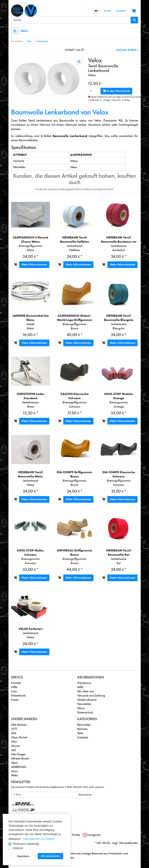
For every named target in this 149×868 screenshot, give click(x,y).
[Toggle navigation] (15, 31)
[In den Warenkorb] (16, 265)
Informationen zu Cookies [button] (39, 839)
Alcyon (16, 746)
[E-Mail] (44, 795)
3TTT (14, 729)
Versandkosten (129, 843)
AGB (80, 687)
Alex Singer (18, 754)
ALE (13, 750)
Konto (15, 700)
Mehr (15, 776)
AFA (14, 733)
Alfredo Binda (20, 759)
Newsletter (84, 704)
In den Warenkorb (116, 91)
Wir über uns (86, 691)
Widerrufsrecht (87, 700)
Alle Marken (19, 725)
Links (14, 691)
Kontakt (107, 11)
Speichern (23, 856)
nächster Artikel (127, 50)
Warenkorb (18, 696)
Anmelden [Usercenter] (121, 11)
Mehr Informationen (34, 265)
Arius (14, 771)
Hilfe (14, 687)
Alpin (14, 763)
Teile (80, 733)
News (81, 708)
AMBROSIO (19, 767)
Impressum (84, 683)
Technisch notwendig (26, 844)
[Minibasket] (134, 11)
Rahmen (82, 729)
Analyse (18, 848)
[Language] (97, 11)
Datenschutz (85, 713)
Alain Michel (19, 738)
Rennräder (84, 725)
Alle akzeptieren (50, 856)
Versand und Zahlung (91, 696)
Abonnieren (85, 795)
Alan (14, 742)
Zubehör (83, 738)
